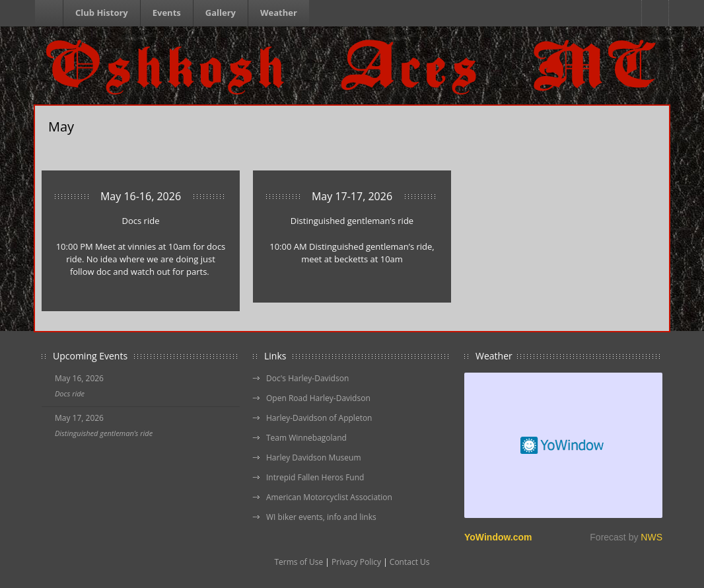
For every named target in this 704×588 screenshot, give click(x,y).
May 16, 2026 (79, 378)
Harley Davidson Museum (314, 458)
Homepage (51, 13)
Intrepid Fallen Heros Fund (315, 477)
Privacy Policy (356, 562)
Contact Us (410, 562)
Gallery (221, 13)
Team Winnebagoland (306, 438)
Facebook (655, 13)
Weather (279, 13)
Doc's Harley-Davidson (307, 378)
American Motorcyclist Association (329, 497)
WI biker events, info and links (321, 517)
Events (167, 13)
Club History (102, 13)
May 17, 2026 (79, 418)
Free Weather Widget (563, 445)
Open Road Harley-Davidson (318, 398)
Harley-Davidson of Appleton (319, 418)
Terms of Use (299, 562)
